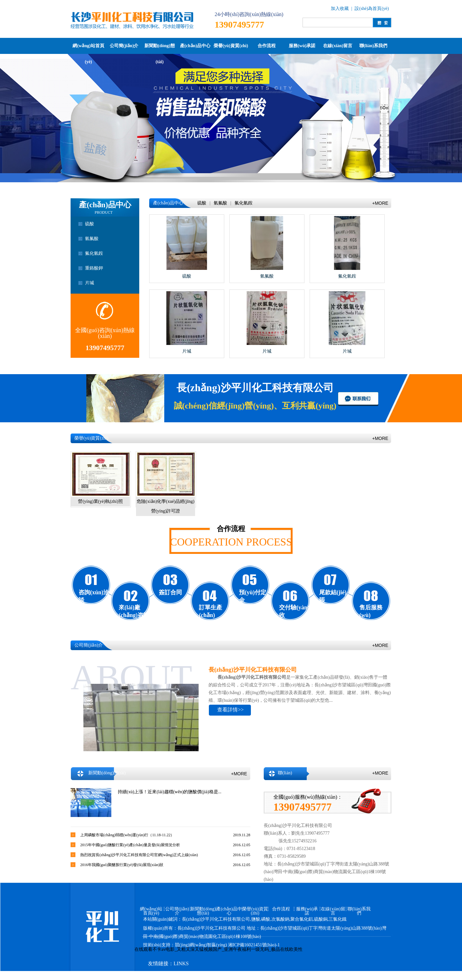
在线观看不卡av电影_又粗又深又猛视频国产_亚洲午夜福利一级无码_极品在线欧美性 (218, 949)
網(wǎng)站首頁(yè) (88, 49)
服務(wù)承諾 (302, 46)
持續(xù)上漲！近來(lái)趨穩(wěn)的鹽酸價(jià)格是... (170, 792)
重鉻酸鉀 (94, 268)
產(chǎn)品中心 (195, 46)
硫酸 (90, 224)
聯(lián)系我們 (373, 46)
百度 (216, 976)
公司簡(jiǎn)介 (124, 46)
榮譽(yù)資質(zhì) (231, 46)
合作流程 (267, 46)
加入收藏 (340, 9)
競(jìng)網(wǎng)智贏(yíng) (201, 945)
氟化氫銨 (94, 253)
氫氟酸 (92, 239)
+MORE (380, 203)
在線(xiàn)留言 (338, 46)
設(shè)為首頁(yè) (372, 9)
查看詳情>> (230, 710)
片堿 (90, 283)
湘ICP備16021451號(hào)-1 (254, 945)
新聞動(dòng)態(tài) (160, 49)
